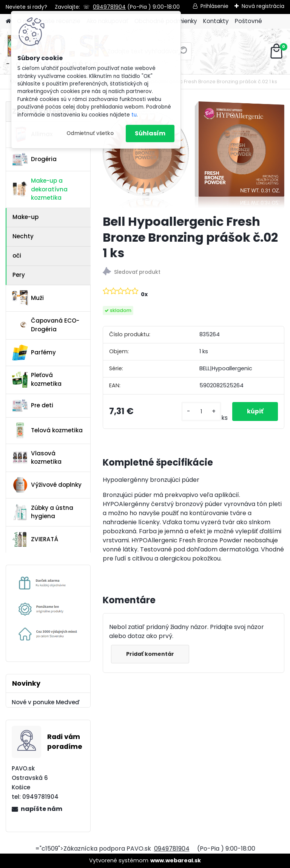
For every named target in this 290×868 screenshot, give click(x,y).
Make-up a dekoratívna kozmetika (40, 189)
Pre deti (33, 405)
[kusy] (201, 412)
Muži (28, 298)
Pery (19, 275)
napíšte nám (42, 809)
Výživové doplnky (47, 485)
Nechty (23, 236)
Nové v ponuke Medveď (46, 702)
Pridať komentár (150, 654)
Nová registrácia (263, 6)
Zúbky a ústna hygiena (43, 512)
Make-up (25, 217)
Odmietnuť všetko (90, 133)
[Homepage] (8, 21)
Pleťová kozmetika (37, 379)
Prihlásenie (214, 6)
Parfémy (34, 352)
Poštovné (248, 21)
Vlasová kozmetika (37, 458)
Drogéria (34, 159)
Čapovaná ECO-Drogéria (46, 325)
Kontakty (216, 21)
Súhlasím (150, 133)
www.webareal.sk (176, 860)
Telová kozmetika (47, 430)
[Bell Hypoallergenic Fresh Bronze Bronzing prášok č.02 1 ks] (194, 155)
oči (17, 255)
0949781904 (109, 7)
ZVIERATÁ (35, 539)
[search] (183, 54)
